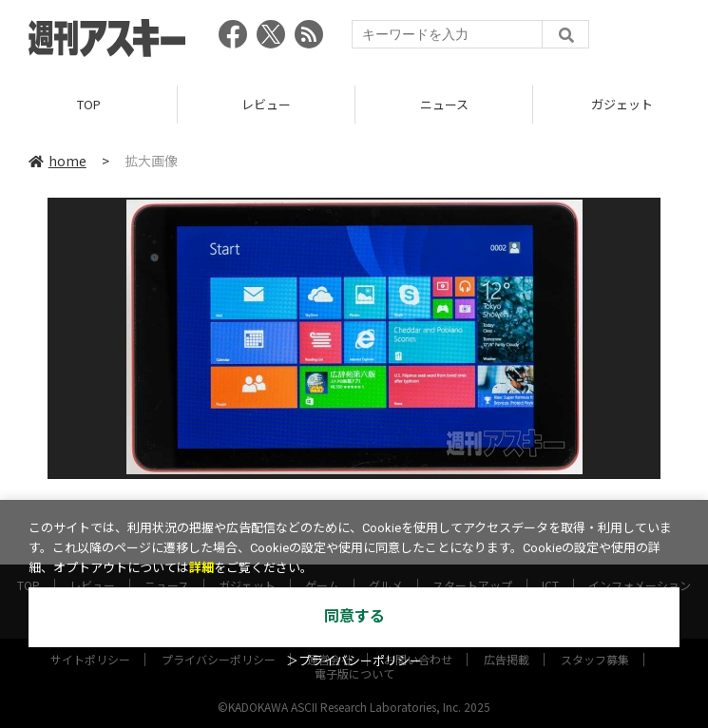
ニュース (444, 104)
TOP (89, 104)
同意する (354, 616)
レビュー (266, 104)
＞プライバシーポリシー (354, 661)
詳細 (201, 568)
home (57, 161)
